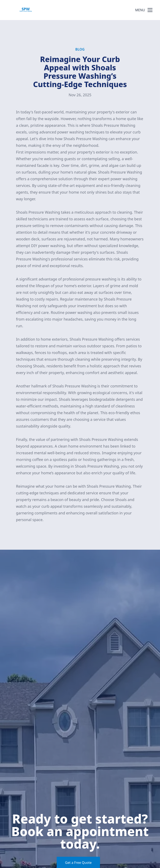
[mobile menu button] (150, 10)
